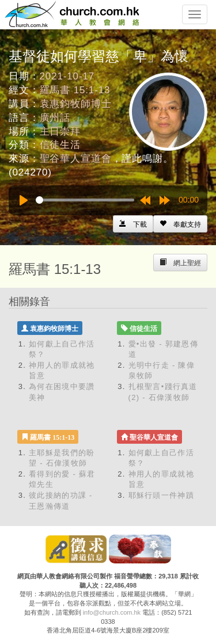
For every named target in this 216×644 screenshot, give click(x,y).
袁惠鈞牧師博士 (76, 104)
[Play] (24, 200)
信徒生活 (60, 145)
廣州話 (55, 118)
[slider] (85, 200)
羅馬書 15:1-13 (75, 90)
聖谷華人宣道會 (76, 159)
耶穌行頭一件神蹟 (161, 495)
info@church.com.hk (112, 612)
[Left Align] (180, 224)
